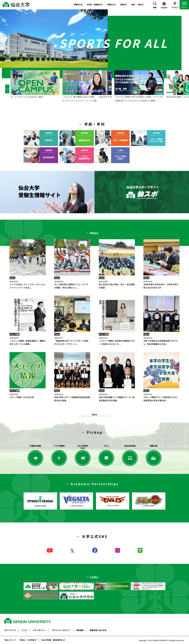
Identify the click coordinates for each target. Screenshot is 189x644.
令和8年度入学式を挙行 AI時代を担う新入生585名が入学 (162, 285)
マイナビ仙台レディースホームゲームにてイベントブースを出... (28, 285)
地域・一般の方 (137, 4)
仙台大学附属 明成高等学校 (52, 640)
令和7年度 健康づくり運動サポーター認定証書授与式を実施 (117, 398)
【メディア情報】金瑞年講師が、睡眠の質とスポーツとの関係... (28, 341)
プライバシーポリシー (61, 630)
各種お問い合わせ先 (98, 630)
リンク (24, 630)
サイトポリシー (39, 630)
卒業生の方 (111, 4)
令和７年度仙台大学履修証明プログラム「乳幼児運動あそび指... (162, 341)
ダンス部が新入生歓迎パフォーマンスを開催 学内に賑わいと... (72, 285)
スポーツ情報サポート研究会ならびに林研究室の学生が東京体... (162, 398)
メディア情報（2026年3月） (28, 396)
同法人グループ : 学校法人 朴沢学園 (19, 640)
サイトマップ (10, 630)
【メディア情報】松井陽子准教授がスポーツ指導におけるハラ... (117, 341)
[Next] (7, 91)
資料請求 (80, 630)
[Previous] (7, 87)
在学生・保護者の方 (95, 4)
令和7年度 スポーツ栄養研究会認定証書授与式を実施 (72, 398)
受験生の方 (78, 4)
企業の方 (123, 4)
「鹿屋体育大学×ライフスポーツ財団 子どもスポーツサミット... (72, 341)
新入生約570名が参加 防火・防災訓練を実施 (117, 285)
